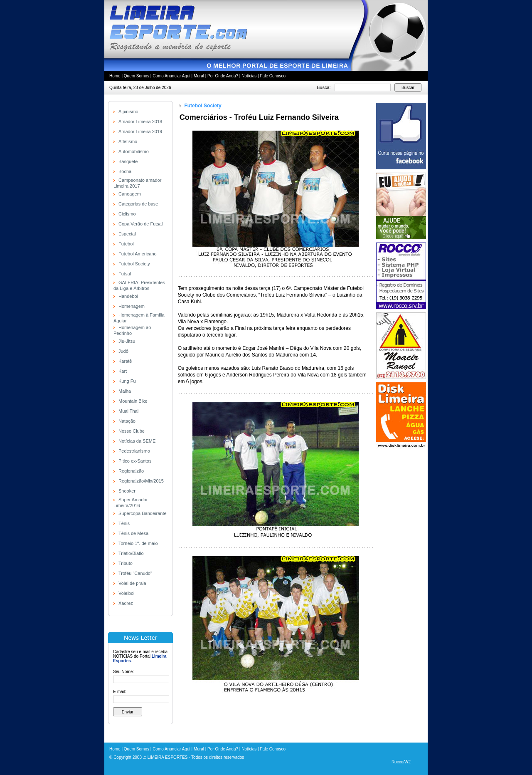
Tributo (126, 563)
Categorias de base (138, 204)
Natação (127, 421)
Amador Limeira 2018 (140, 121)
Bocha (125, 171)
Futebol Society (134, 264)
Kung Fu (127, 381)
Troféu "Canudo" (135, 573)
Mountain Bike (133, 401)
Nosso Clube (132, 431)
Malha (125, 391)
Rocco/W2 (401, 762)
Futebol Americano (138, 254)
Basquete (128, 161)
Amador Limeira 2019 (140, 131)
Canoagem (130, 194)
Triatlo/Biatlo (131, 553)
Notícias (249, 76)
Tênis (124, 523)
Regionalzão (131, 471)
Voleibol (127, 593)
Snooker (127, 491)
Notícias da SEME (137, 441)
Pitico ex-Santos (135, 461)
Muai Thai (128, 411)
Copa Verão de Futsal (140, 224)
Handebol (128, 296)
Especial (127, 234)
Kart (123, 371)
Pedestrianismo (134, 451)
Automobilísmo (134, 151)
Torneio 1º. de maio (138, 543)
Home (115, 76)
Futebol (126, 244)
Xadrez (126, 603)
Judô (123, 351)
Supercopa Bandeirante (143, 513)
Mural (199, 76)
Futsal (125, 274)
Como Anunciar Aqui (171, 76)
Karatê (125, 361)
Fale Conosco (273, 76)
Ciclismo (127, 214)
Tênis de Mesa (133, 533)
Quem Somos (137, 76)
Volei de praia (132, 583)
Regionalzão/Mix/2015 (141, 481)
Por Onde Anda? (223, 76)
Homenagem (132, 306)
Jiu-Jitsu (127, 341)
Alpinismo (128, 111)
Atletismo (128, 141)
